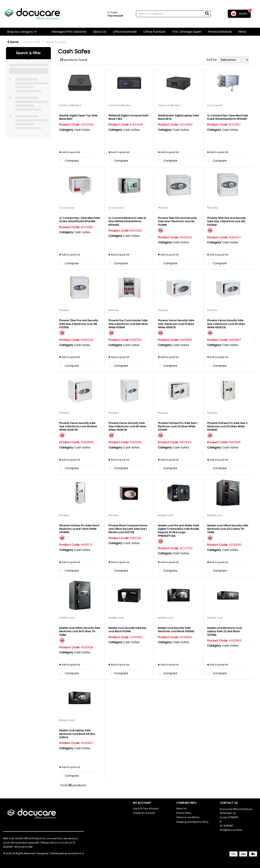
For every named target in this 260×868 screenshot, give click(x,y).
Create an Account (144, 813)
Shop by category (20, 32)
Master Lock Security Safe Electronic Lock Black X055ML (176, 630)
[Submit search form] (207, 13)
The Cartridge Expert (187, 32)
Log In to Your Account (146, 809)
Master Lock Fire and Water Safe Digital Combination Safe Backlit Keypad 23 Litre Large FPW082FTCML (178, 531)
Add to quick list (70, 152)
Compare (68, 161)
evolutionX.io (76, 853)
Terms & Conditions (188, 817)
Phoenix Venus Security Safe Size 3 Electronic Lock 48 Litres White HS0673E (78, 427)
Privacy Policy (184, 813)
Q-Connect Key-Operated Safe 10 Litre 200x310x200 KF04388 (80, 220)
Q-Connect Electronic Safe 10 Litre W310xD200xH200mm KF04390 (127, 221)
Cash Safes (82, 130)
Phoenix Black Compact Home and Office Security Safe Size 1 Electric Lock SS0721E (128, 529)
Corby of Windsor (70, 105)
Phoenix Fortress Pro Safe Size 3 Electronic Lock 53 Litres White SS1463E (227, 427)
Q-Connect (215, 105)
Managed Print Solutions (69, 32)
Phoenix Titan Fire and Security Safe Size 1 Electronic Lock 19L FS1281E (177, 221)
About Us (100, 32)
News (242, 32)
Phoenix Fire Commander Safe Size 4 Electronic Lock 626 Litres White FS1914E (128, 324)
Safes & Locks (56, 42)
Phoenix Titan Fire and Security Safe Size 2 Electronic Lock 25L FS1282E (227, 221)
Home (13, 42)
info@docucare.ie (231, 830)
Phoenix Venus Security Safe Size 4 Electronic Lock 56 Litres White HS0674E (127, 427)
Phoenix (163, 208)
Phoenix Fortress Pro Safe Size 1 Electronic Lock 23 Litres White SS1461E (178, 427)
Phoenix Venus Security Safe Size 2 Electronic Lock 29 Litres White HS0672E (226, 324)
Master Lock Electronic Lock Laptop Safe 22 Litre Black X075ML (224, 631)
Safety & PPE (31, 42)
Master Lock (165, 515)
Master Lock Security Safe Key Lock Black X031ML (127, 630)
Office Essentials (125, 32)
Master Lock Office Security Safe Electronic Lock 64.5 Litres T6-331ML (80, 631)
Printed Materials (220, 32)
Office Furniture (154, 32)
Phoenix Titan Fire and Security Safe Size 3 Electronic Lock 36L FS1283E (79, 324)
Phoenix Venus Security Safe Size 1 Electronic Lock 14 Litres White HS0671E (176, 324)
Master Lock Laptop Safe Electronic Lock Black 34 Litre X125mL (77, 734)
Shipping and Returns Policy (192, 822)
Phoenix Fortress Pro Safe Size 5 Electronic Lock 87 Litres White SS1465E (79, 529)
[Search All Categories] (173, 14)
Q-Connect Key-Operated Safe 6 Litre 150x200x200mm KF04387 (228, 117)
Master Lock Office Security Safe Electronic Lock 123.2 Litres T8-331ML (228, 529)
